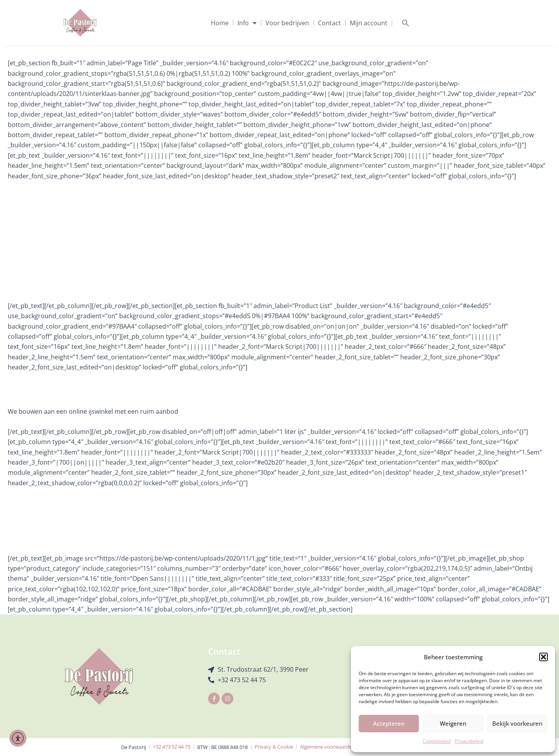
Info (247, 23)
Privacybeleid (469, 741)
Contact (329, 23)
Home (220, 23)
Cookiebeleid (437, 741)
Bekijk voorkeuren (517, 723)
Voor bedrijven (287, 23)
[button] (543, 657)
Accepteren (389, 723)
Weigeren (453, 723)
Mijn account (369, 23)
